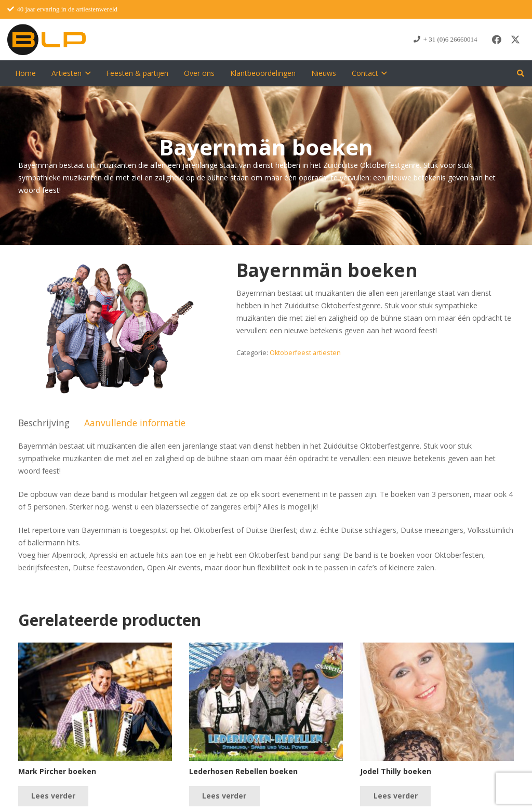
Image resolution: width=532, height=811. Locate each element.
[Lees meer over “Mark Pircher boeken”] (53, 796)
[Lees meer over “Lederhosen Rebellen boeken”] (224, 796)
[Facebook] (497, 40)
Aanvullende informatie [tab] (135, 423)
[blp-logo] (46, 40)
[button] (86, 73)
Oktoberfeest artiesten (305, 353)
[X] (515, 40)
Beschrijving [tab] (44, 423)
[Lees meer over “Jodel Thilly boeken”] (395, 796)
